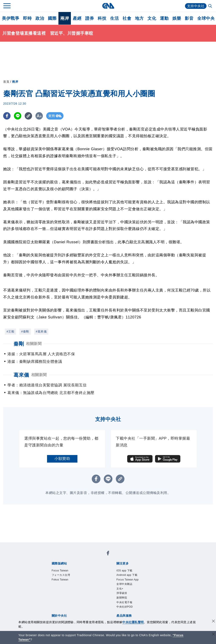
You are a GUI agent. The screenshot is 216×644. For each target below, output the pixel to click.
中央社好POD (125, 607)
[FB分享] (7, 116)
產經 (77, 18)
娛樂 (177, 18)
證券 (90, 18)
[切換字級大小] (39, 116)
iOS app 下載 (124, 571)
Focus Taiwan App (128, 580)
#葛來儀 (41, 331)
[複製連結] (28, 116)
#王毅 (10, 331)
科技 (102, 18)
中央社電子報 (124, 602)
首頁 (6, 82)
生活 (114, 18)
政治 (40, 18)
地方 (139, 18)
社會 (127, 18)
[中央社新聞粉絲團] (108, 554)
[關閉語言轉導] (213, 635)
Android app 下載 (127, 575)
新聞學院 (122, 598)
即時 (27, 18)
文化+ (120, 589)
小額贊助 (62, 459)
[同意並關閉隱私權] (213, 622)
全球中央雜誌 (124, 584)
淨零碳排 (122, 593)
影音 (189, 18)
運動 (164, 18)
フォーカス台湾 (61, 575)
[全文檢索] (211, 6)
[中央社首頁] (108, 6)
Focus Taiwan (60, 571)
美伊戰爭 (11, 18)
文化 (152, 18)
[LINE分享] (18, 116)
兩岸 (65, 18)
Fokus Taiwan (60, 580)
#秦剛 (25, 331)
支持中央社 (196, 6)
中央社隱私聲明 (133, 622)
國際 (52, 18)
